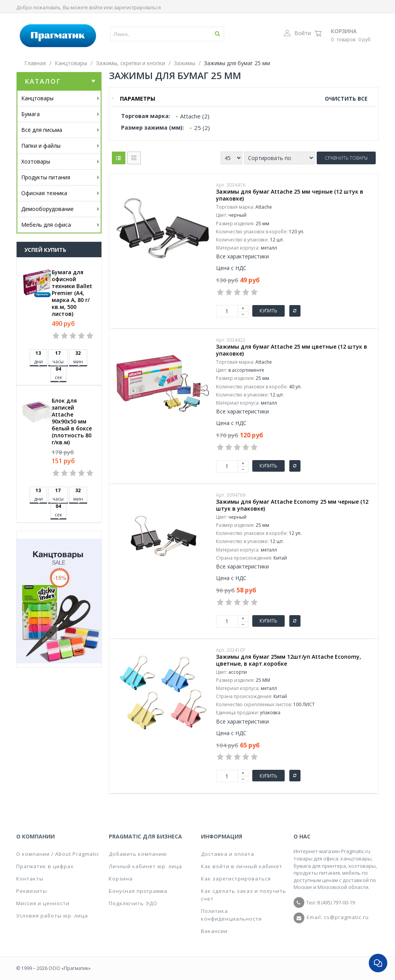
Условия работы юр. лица (52, 916)
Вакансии (214, 931)
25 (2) (202, 128)
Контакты (30, 879)
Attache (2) (195, 116)
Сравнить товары (346, 158)
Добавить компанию (138, 854)
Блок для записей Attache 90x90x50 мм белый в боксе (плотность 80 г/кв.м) (72, 422)
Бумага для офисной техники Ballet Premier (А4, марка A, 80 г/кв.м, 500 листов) (72, 293)
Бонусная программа (138, 891)
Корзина (344, 31)
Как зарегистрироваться (236, 879)
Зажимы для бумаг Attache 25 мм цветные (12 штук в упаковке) (292, 350)
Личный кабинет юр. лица (145, 866)
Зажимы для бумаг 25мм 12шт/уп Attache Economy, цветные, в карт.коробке (289, 660)
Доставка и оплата (228, 854)
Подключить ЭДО (133, 903)
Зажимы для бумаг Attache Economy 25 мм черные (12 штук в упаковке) (292, 505)
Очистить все (346, 99)
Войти (297, 33)
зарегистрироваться (137, 8)
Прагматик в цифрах (45, 866)
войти (96, 8)
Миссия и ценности (43, 903)
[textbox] (170, 34)
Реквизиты (32, 891)
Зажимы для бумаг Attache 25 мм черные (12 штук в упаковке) (290, 195)
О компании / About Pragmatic (58, 854)
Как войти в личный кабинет (242, 866)
